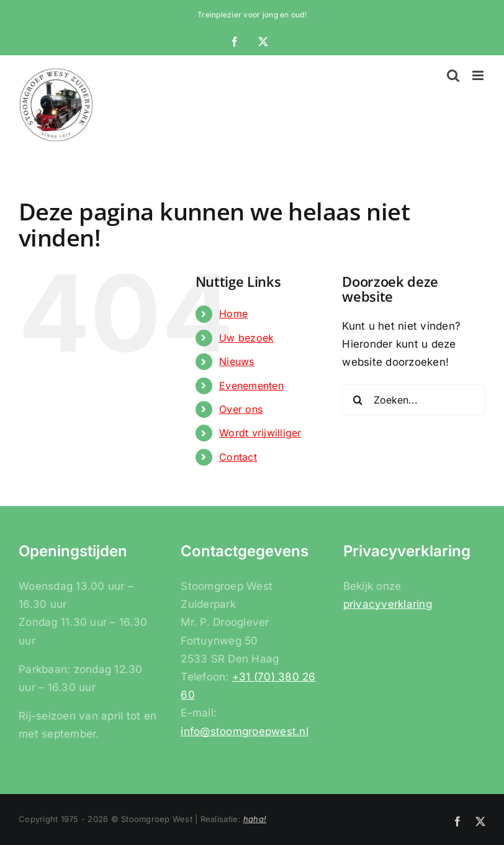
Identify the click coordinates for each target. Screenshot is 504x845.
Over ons (241, 409)
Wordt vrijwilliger (260, 433)
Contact (238, 457)
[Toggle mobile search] (453, 75)
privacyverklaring (388, 604)
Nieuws (237, 361)
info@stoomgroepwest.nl (245, 731)
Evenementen (251, 386)
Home (233, 314)
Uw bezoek (246, 338)
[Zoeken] (358, 400)
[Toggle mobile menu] (479, 75)
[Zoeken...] (414, 400)
